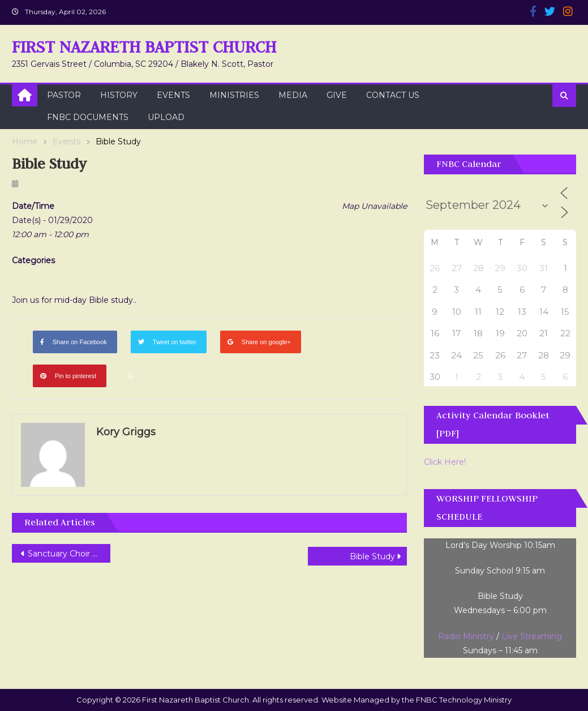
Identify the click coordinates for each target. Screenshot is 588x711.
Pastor (64, 95)
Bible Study (372, 556)
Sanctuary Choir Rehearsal (69, 554)
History (119, 95)
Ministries (234, 95)
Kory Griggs (126, 432)
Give (337, 95)
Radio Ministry (466, 636)
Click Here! (445, 462)
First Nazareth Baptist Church (144, 47)
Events (173, 95)
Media (293, 95)
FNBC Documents (88, 117)
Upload (166, 117)
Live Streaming (532, 636)
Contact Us (393, 95)
